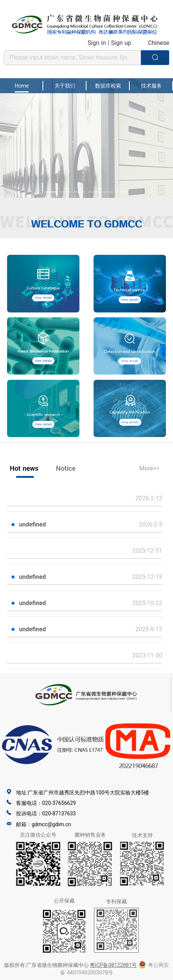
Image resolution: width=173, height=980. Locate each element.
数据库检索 (108, 86)
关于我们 (65, 86)
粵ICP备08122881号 (114, 965)
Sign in (97, 43)
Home (22, 86)
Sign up (121, 43)
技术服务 (151, 86)
